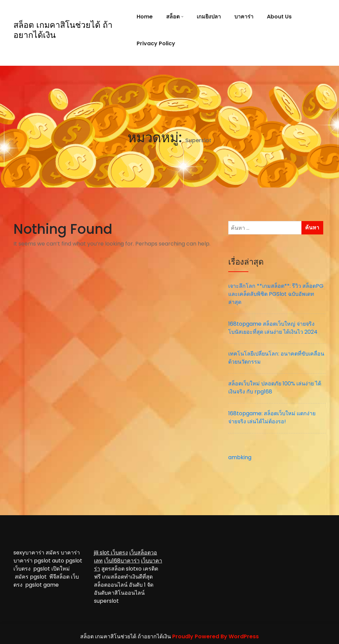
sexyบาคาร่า (29, 553)
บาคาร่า (244, 17)
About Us (279, 17)
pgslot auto (50, 561)
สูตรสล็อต (113, 569)
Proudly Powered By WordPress (215, 636)
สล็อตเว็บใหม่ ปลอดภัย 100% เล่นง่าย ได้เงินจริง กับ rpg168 (275, 388)
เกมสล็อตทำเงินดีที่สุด (127, 577)
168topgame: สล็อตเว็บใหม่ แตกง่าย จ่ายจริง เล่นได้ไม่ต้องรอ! (272, 417)
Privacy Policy (156, 43)
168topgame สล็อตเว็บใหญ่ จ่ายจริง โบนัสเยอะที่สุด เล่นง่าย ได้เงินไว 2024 (273, 328)
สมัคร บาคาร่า (63, 553)
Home (145, 17)
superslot (106, 601)
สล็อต (173, 17)
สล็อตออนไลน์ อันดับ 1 (120, 585)
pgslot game (42, 585)
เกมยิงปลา (209, 17)
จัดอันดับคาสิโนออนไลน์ (124, 589)
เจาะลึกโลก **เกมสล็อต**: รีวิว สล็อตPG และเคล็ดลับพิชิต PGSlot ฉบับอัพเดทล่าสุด (276, 294)
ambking (240, 457)
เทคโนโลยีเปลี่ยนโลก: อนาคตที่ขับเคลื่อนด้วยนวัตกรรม (276, 358)
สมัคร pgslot (32, 577)
